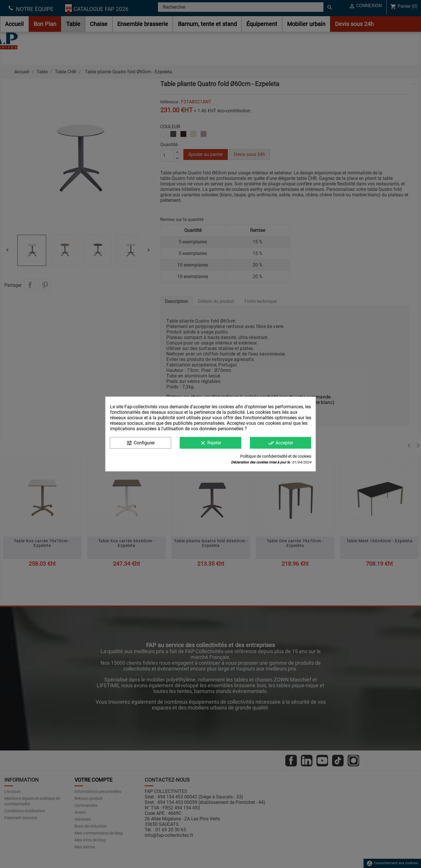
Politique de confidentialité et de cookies (276, 456)
